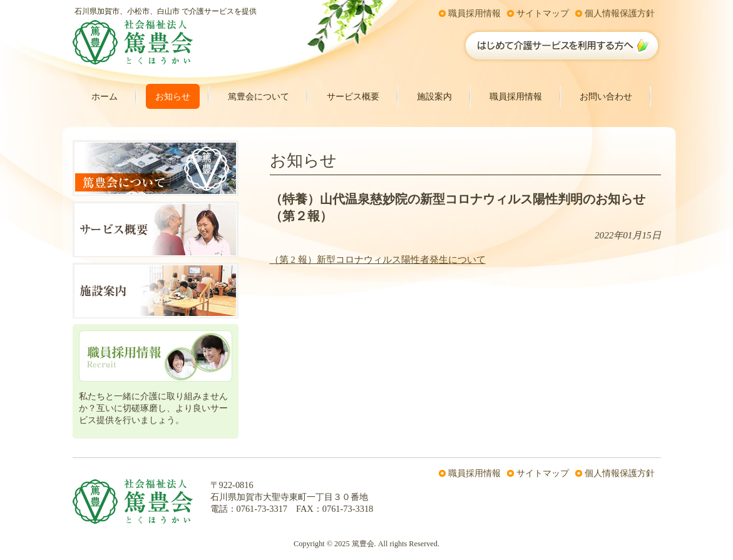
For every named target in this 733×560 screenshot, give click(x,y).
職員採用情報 (474, 13)
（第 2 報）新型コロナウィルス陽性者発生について (378, 260)
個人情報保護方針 (620, 13)
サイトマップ (543, 13)
